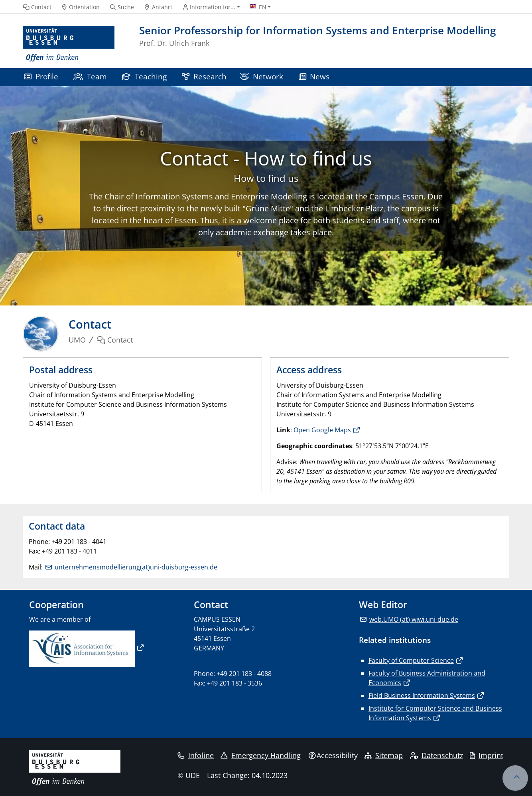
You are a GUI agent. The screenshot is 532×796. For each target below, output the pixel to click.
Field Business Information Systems (422, 696)
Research (204, 76)
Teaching (144, 76)
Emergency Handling (261, 755)
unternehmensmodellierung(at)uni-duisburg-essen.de (136, 567)
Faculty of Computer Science (411, 660)
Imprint (487, 755)
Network (262, 76)
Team (90, 76)
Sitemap (384, 755)
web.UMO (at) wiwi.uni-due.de (414, 619)
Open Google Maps (322, 430)
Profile (41, 76)
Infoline (196, 755)
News (314, 76)
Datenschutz (436, 755)
